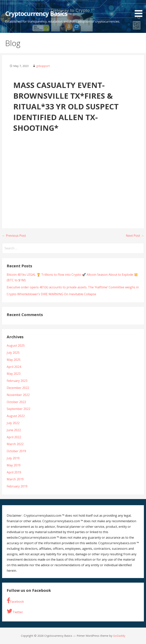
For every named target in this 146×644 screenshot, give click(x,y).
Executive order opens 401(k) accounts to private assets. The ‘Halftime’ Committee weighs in (73, 287)
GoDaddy (119, 636)
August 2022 (16, 416)
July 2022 (13, 423)
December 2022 (18, 388)
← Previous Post (14, 236)
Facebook (15, 601)
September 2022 (18, 409)
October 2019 (16, 451)
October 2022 (16, 402)
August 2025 (16, 346)
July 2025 (13, 353)
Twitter (15, 611)
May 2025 (14, 360)
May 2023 (14, 374)
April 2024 (14, 367)
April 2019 (14, 472)
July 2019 (13, 458)
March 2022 (15, 444)
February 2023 (17, 381)
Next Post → (135, 236)
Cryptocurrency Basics (36, 13)
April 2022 (14, 437)
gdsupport (43, 66)
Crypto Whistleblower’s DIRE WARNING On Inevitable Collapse (51, 294)
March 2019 (15, 479)
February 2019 (17, 486)
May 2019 (14, 465)
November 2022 (18, 395)
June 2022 (14, 430)
